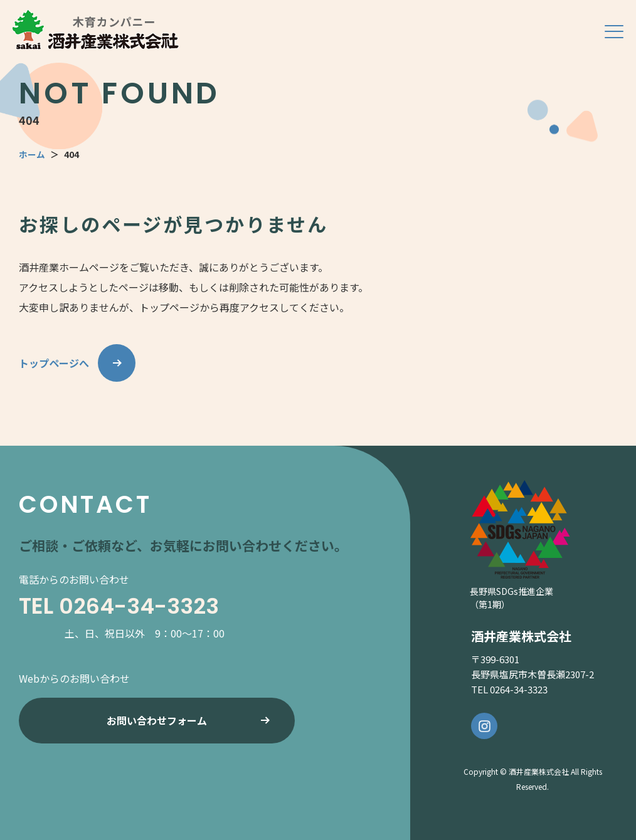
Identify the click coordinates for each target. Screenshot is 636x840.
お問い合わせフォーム (157, 723)
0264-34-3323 (142, 606)
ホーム (32, 154)
